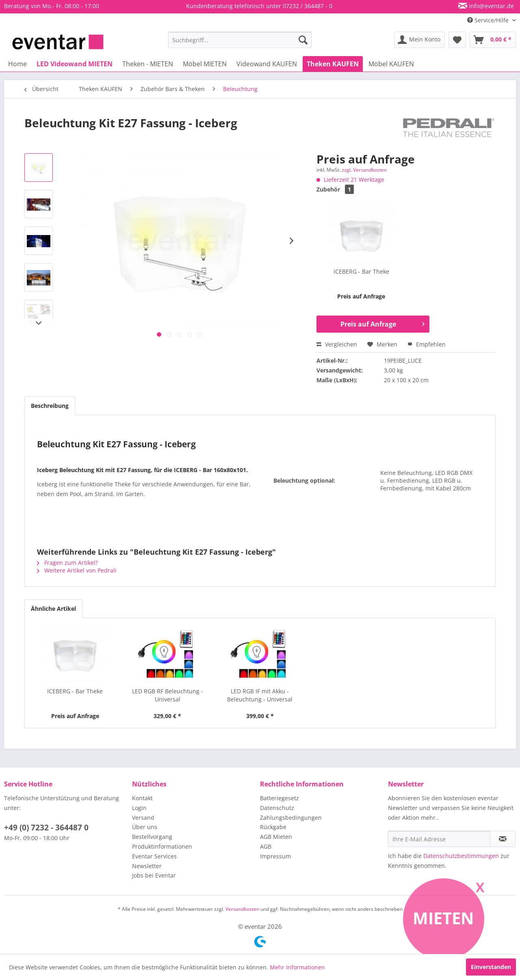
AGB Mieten (276, 837)
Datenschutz (277, 808)
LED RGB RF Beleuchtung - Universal (168, 695)
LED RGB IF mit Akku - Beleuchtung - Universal (260, 695)
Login (139, 808)
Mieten (443, 918)
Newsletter (147, 866)
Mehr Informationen (297, 967)
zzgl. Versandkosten (364, 170)
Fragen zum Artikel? (67, 563)
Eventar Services (154, 856)
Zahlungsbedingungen (291, 818)
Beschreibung (50, 406)
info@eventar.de (491, 6)
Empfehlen (427, 344)
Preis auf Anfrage (382, 323)
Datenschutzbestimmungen (461, 856)
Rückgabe (273, 827)
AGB (266, 846)
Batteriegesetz (279, 798)
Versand (143, 818)
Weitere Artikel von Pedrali (77, 570)
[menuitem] (240, 40)
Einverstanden (491, 967)
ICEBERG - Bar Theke (361, 271)
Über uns (145, 827)
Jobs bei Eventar (154, 875)
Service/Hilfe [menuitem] (489, 20)
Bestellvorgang (152, 837)
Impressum (275, 856)
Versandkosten (242, 909)
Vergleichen (337, 344)
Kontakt (142, 798)
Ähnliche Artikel (53, 609)
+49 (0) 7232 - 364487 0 (46, 828)
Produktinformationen (162, 846)
